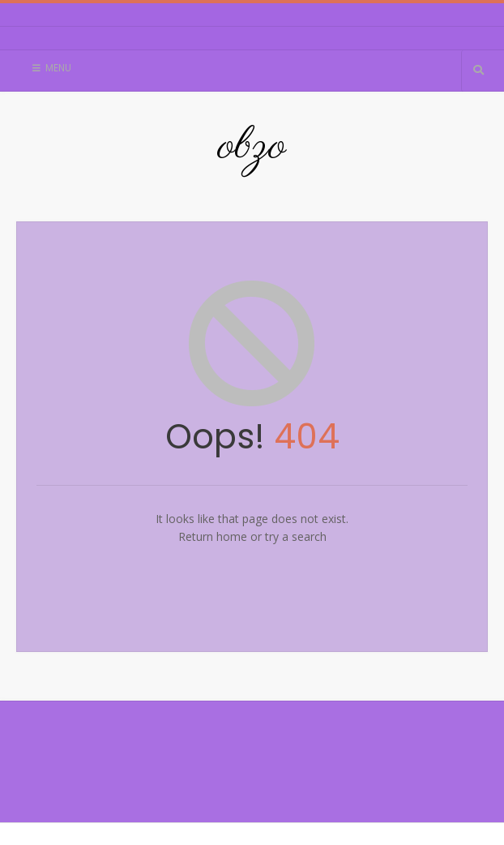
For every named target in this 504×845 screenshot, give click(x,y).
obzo (252, 147)
